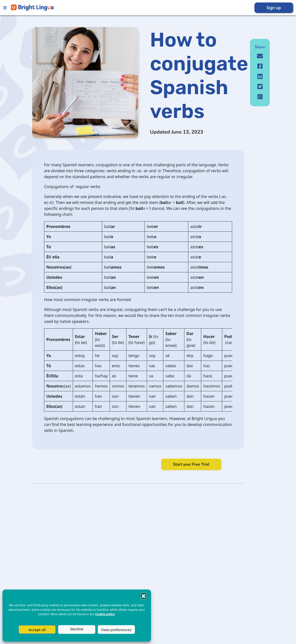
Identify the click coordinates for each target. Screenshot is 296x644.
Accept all (37, 630)
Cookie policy (105, 614)
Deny (77, 630)
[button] (144, 596)
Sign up (274, 8)
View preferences (116, 630)
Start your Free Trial (191, 464)
